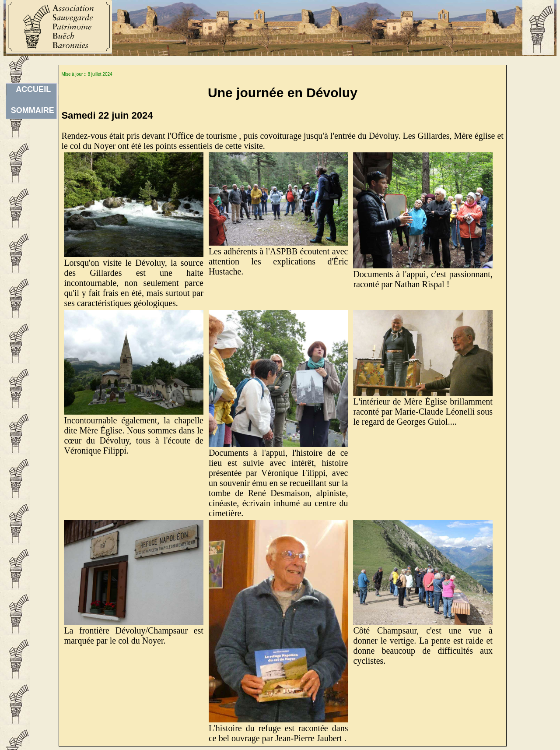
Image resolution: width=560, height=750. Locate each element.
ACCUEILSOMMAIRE (33, 90)
